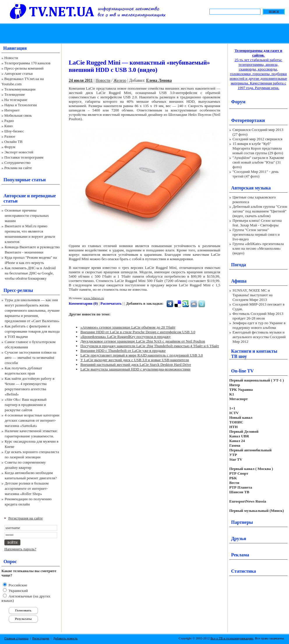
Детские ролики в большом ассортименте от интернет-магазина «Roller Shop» (27, 488)
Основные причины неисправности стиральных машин (27, 215)
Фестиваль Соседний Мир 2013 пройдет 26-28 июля (258, 316)
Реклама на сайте (18, 168)
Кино (9, 126)
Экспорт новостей (19, 152)
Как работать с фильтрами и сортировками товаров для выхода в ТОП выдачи (32, 331)
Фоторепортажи (248, 120)
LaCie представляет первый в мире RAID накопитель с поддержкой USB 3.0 (142, 355)
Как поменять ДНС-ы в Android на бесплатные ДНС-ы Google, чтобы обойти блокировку (30, 273)
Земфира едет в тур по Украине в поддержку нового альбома (259, 325)
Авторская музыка (251, 188)
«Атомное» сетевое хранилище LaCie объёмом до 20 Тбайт (128, 327)
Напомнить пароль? (20, 549)
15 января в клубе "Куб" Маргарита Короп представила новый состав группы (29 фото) (258, 148)
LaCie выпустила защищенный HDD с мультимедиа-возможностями (135, 369)
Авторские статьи (18, 73)
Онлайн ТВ (13, 142)
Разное (10, 136)
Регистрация (41, 638)
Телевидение (15, 94)
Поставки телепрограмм (24, 157)
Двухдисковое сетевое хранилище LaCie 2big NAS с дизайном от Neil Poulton (143, 341)
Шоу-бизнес (14, 131)
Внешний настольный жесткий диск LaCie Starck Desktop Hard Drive (136, 364)
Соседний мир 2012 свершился (257, 139)
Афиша (239, 281)
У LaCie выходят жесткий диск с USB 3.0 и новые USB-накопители (135, 360)
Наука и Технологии (21, 105)
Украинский (18, 591)
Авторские (15, 196)
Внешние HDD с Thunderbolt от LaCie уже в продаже (123, 351)
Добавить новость (65, 638)
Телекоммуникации (20, 89)
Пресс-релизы (18, 290)
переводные (43, 196)
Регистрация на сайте (26, 518)
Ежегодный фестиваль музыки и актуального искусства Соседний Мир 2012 (259, 337)
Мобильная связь (18, 115)
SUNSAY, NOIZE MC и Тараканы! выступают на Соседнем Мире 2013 (252, 295)
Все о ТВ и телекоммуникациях (232, 638)
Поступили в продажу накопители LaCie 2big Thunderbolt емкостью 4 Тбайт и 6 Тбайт (150, 346)
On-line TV (242, 371)
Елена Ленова (159, 80)
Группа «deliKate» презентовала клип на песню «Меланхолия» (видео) (258, 248)
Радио (9, 121)
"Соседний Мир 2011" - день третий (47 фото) (255, 174)
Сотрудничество (17, 163)
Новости (11, 58)
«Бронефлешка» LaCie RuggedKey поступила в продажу (126, 337)
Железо (120, 80)
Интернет (12, 110)
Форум (10, 147)
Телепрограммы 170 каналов (27, 63)
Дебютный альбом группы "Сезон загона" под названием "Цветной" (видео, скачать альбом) (260, 211)
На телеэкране (16, 100)
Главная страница (16, 638)
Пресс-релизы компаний (24, 68)
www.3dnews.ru (94, 298)
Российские (17, 585)
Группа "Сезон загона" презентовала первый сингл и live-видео (256, 234)
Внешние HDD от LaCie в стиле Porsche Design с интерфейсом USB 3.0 (138, 332)
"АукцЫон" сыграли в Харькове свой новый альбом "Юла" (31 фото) (258, 162)
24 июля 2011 (81, 80)
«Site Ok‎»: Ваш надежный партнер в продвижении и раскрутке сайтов (26, 405)
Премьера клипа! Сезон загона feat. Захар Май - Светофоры (257, 223)
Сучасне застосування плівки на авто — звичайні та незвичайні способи (30, 358)
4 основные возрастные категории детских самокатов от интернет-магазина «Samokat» (32, 420)
